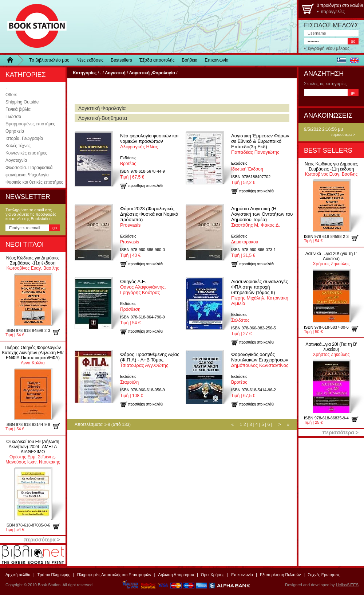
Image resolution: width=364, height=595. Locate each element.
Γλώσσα (13, 117)
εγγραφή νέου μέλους (329, 48)
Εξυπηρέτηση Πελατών (280, 575)
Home (13, 60)
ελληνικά (341, 60)
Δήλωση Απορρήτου (176, 575)
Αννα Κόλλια (33, 355)
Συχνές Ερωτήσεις (324, 575)
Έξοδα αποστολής (157, 60)
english (354, 60)
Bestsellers (121, 60)
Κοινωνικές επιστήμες (26, 153)
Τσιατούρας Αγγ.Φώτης (150, 360)
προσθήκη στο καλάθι (59, 332)
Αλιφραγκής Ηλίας (149, 141)
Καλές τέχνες (18, 146)
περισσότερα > (343, 135)
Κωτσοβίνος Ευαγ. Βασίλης (33, 263)
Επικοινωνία (217, 60)
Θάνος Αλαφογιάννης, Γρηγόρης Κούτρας (143, 287)
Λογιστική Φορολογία (102, 108)
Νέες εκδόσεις (90, 60)
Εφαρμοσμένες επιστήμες (30, 124)
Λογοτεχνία (16, 160)
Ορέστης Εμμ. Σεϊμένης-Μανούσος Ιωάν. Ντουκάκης (33, 452)
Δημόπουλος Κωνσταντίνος (260, 360)
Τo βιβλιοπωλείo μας (49, 60)
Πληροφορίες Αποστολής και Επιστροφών (114, 575)
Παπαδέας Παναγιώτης (260, 144)
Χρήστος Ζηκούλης (331, 259)
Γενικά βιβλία (18, 109)
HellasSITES (347, 585)
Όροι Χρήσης (213, 575)
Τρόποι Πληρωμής (54, 575)
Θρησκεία (15, 131)
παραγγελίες (333, 12)
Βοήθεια (190, 60)
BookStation (34, 26)
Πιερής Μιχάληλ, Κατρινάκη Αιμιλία (260, 292)
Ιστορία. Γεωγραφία (24, 138)
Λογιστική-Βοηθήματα (103, 118)
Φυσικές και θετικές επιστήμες (34, 182)
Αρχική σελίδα (18, 575)
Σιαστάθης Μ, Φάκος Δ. (262, 217)
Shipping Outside (22, 102)
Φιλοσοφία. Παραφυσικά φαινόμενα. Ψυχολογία (29, 171)
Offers (11, 95)
